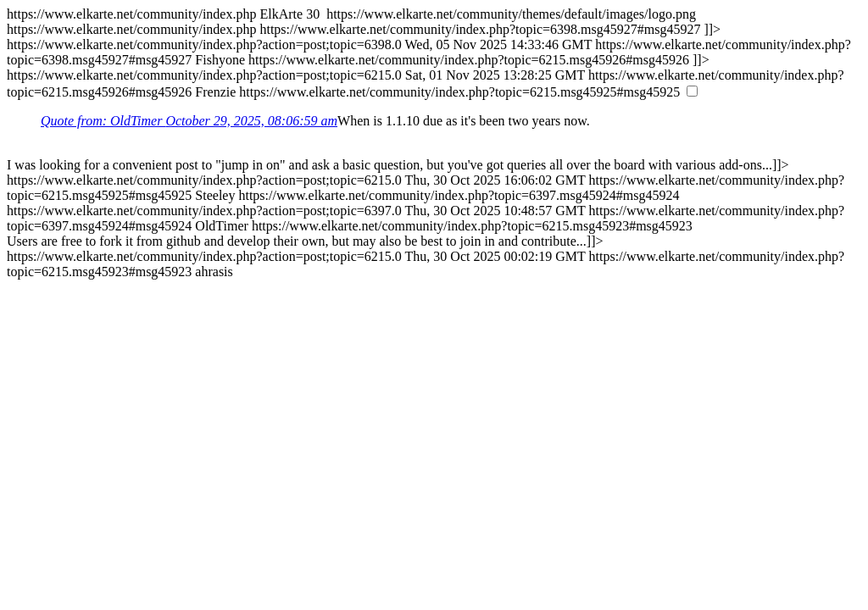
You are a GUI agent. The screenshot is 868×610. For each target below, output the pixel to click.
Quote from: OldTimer (189, 121)
